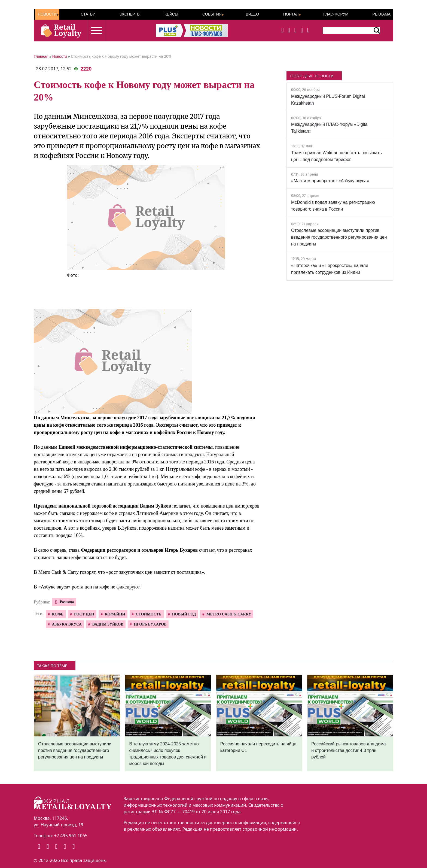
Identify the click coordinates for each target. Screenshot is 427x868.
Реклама (382, 14)
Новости (47, 14)
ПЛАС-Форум (335, 14)
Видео (252, 14)
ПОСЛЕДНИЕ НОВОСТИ (312, 76)
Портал (291, 14)
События (212, 14)
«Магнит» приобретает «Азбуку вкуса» (330, 181)
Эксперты (130, 14)
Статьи (88, 14)
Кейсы (171, 14)
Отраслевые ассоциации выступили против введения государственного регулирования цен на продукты (339, 237)
